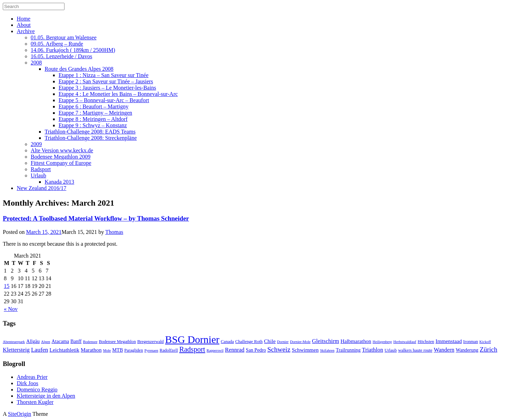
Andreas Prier (32, 377)
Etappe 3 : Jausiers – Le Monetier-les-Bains (107, 88)
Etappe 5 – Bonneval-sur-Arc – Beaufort (104, 100)
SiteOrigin (20, 414)
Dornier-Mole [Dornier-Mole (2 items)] (300, 342)
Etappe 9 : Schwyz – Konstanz (93, 125)
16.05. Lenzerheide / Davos (61, 56)
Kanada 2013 (59, 182)
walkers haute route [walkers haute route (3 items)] (415, 350)
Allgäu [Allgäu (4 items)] (33, 341)
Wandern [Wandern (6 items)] (444, 350)
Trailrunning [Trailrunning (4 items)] (348, 350)
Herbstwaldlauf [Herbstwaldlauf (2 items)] (405, 342)
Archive (26, 31)
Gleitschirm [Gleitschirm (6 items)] (326, 341)
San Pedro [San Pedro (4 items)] (256, 350)
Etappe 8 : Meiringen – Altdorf (93, 119)
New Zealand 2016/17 (41, 188)
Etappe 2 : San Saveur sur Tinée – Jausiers (106, 81)
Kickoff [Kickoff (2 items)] (485, 342)
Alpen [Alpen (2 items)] (46, 342)
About (24, 25)
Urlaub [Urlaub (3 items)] (391, 350)
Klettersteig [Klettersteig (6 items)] (16, 350)
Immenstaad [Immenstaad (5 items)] (449, 341)
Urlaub (38, 175)
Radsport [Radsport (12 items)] (192, 349)
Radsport (41, 169)
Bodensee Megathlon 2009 (61, 157)
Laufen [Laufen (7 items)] (40, 350)
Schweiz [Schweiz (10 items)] (279, 349)
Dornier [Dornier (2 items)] (283, 342)
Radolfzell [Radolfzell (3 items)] (169, 350)
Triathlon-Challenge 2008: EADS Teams (90, 132)
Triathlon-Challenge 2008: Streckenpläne (91, 138)
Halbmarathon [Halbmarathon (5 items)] (356, 341)
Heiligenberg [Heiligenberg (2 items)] (382, 342)
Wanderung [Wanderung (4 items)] (467, 350)
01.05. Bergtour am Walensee (64, 37)
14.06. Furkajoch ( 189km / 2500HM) (73, 50)
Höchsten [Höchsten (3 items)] (426, 342)
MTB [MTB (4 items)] (118, 350)
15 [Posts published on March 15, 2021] (7, 286)
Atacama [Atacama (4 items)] (60, 341)
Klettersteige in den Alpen (46, 396)
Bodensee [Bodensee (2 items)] (90, 342)
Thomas (114, 232)
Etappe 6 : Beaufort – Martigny (93, 106)
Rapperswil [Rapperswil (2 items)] (215, 350)
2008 (36, 63)
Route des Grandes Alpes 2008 (79, 69)
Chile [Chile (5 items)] (270, 341)
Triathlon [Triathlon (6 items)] (373, 350)
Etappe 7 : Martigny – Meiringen (95, 113)
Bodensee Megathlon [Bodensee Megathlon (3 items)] (117, 342)
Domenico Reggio (37, 390)
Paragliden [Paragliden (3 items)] (134, 350)
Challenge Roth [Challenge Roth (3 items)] (249, 342)
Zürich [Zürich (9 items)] (488, 349)
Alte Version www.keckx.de (62, 150)
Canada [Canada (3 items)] (227, 342)
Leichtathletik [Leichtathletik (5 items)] (64, 350)
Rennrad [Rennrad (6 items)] (235, 350)
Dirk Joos (28, 383)
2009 (36, 144)
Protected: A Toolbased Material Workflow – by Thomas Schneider (96, 218)
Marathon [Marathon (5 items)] (91, 350)
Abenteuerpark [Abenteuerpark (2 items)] (14, 342)
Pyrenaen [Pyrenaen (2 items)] (151, 350)
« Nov (11, 309)
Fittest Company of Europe (61, 163)
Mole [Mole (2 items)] (107, 350)
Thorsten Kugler (35, 402)
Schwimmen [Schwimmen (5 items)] (305, 350)
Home (24, 19)
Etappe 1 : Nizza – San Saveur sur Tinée (104, 75)
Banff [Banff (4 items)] (76, 341)
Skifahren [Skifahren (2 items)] (327, 350)
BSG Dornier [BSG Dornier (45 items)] (192, 339)
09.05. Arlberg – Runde (57, 44)
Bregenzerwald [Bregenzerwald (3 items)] (151, 342)
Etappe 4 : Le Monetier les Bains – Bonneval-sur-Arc (118, 94)
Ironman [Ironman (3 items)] (471, 342)
